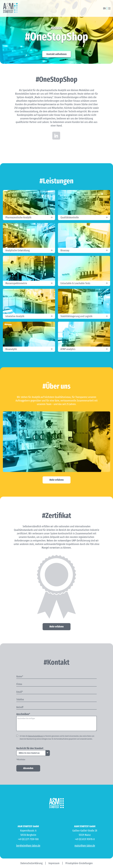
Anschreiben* (23, 714)
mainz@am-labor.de (85, 846)
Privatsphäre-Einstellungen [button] (79, 863)
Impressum (54, 863)
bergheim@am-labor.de (28, 846)
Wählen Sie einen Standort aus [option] (29, 753)
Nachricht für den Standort (30, 748)
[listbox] (33, 753)
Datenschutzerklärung (35, 736)
